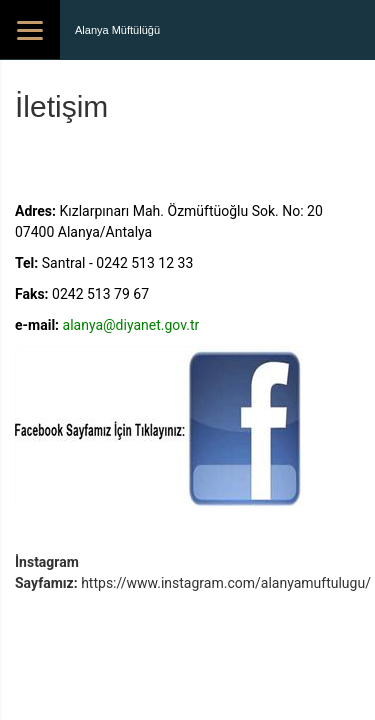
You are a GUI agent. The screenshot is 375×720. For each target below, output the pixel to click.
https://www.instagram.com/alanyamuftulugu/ (226, 583)
